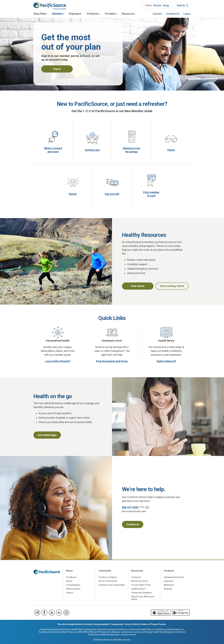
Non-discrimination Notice (71, 625)
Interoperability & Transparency (108, 625)
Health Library (137, 590)
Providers (110, 14)
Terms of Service (132, 625)
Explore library (165, 362)
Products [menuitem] (169, 571)
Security (88, 625)
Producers (93, 14)
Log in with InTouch (57, 362)
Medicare (168, 586)
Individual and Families (174, 578)
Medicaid (168, 590)
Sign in (57, 70)
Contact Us (173, 14)
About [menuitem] (69, 571)
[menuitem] (157, 6)
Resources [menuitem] (137, 571)
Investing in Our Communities (112, 586)
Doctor (157, 6)
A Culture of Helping (108, 578)
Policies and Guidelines (141, 594)
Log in (187, 14)
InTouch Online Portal (141, 586)
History (69, 582)
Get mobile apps (47, 436)
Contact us (133, 525)
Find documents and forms (112, 362)
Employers (75, 14)
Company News (73, 586)
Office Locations (73, 590)
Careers (157, 14)
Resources (128, 14)
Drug (166, 6)
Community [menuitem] (105, 571)
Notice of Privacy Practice (154, 625)
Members (58, 14)
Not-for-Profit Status (108, 582)
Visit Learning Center (172, 287)
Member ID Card (139, 582)
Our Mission (71, 578)
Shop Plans (40, 14)
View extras (138, 287)
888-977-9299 (130, 508)
